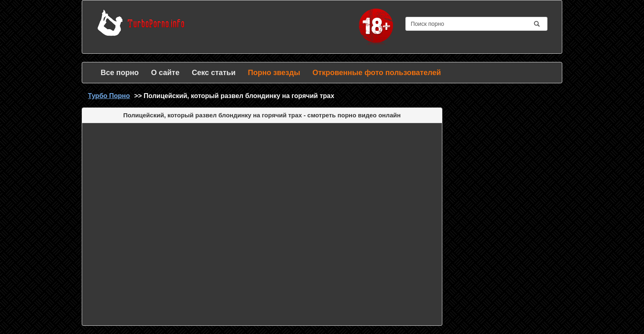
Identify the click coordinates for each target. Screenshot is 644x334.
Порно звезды (274, 73)
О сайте (165, 73)
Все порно (120, 73)
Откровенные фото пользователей (377, 73)
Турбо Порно (109, 96)
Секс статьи (214, 73)
